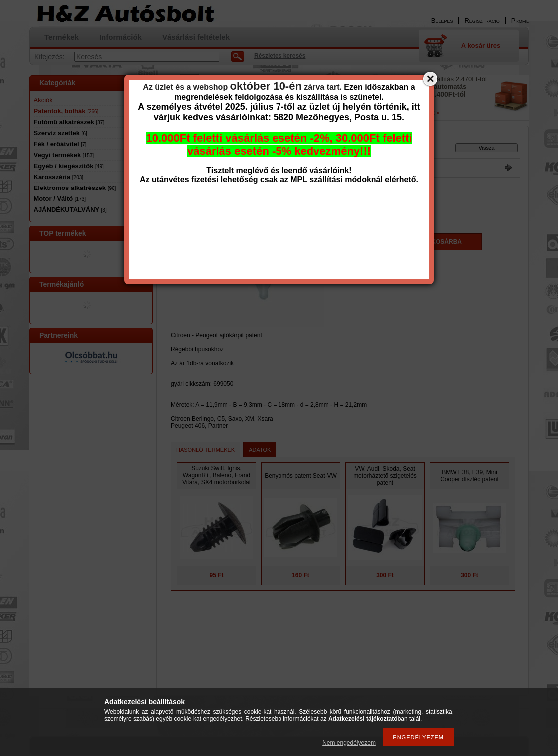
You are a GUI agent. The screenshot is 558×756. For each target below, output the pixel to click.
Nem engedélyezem (349, 743)
